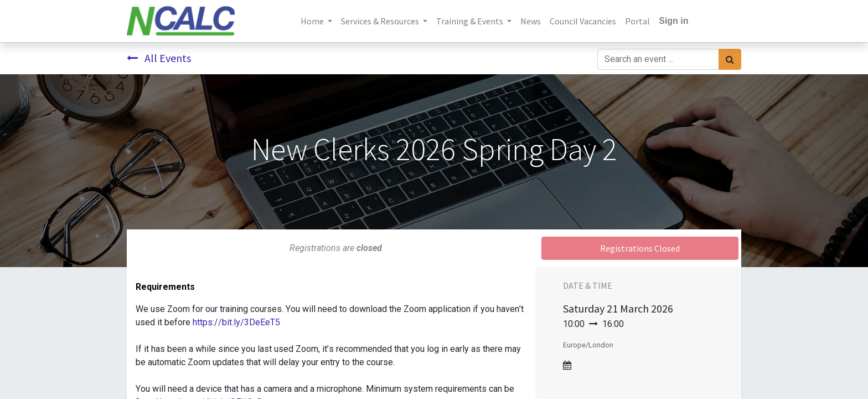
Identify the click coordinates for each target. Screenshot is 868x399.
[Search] (730, 59)
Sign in (673, 21)
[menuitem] (531, 21)
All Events (159, 58)
